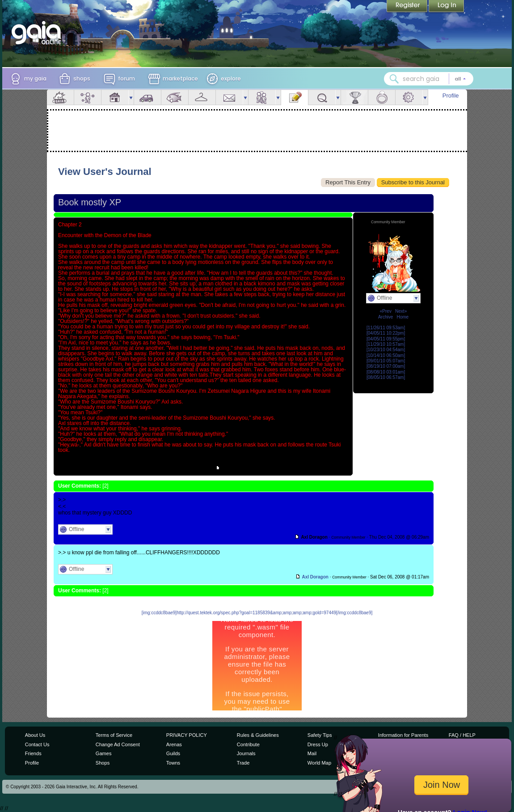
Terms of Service (114, 735)
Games (104, 753)
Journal (295, 97)
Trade (243, 763)
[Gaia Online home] (38, 33)
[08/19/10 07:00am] (386, 366)
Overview (60, 97)
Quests (322, 97)
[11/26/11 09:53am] (386, 328)
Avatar (88, 97)
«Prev (386, 311)
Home (402, 317)
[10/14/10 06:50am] (386, 355)
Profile (451, 96)
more (131, 97)
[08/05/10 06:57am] (386, 377)
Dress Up (318, 744)
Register (408, 7)
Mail (229, 97)
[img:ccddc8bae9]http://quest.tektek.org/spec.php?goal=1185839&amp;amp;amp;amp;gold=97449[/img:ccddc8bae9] (257, 613)
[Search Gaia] (394, 79)
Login (447, 7)
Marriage (382, 97)
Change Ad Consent (118, 744)
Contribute (248, 744)
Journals (246, 753)
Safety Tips (320, 735)
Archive (385, 317)
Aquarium (175, 97)
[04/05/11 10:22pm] (386, 333)
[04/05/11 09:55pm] (386, 339)
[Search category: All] (460, 79)
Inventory (202, 97)
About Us (35, 735)
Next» (401, 311)
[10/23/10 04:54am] (386, 350)
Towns (173, 763)
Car (147, 97)
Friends (262, 97)
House (115, 97)
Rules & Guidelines (258, 735)
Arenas (174, 744)
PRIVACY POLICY (187, 735)
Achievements (354, 97)
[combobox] (429, 79)
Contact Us (37, 744)
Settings (409, 97)
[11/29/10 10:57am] (386, 344)
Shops (103, 763)
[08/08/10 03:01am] (386, 372)
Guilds (173, 753)
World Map (319, 763)
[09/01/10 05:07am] (386, 361)
